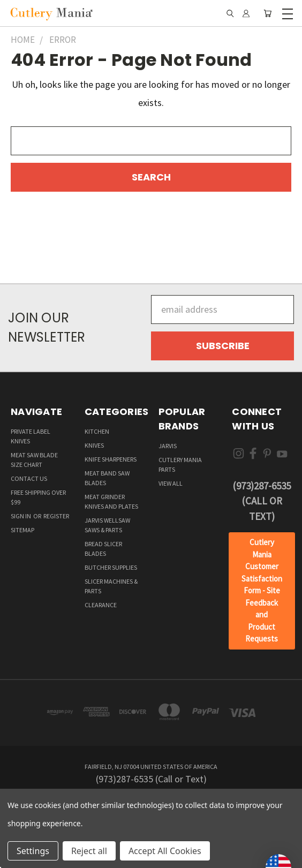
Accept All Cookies (165, 851)
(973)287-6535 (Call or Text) (262, 501)
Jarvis (168, 446)
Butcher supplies (111, 567)
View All (171, 483)
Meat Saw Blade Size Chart (34, 460)
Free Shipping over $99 (38, 497)
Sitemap (22, 530)
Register (56, 516)
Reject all (89, 851)
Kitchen (97, 431)
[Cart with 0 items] (267, 13)
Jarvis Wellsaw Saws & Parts (107, 525)
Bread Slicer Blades (103, 549)
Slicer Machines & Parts (111, 586)
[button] (262, 591)
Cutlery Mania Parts (180, 465)
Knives (94, 445)
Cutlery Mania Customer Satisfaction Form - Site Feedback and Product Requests (262, 590)
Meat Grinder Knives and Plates (111, 501)
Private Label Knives (31, 436)
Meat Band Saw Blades (107, 478)
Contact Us (29, 478)
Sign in (21, 516)
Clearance (101, 605)
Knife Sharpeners (111, 459)
